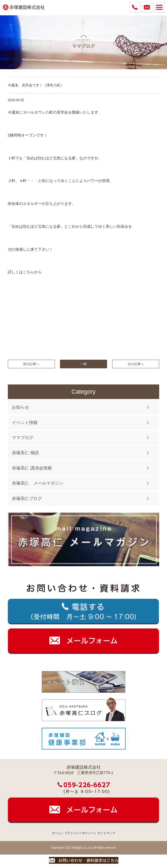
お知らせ (20, 407)
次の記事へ (136, 364)
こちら (29, 272)
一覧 (84, 364)
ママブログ (23, 438)
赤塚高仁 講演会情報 (32, 468)
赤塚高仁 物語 (25, 453)
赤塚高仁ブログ (27, 498)
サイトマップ (106, 833)
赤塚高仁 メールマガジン (38, 483)
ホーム (56, 833)
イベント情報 (25, 423)
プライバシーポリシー (79, 833)
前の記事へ (31, 364)
